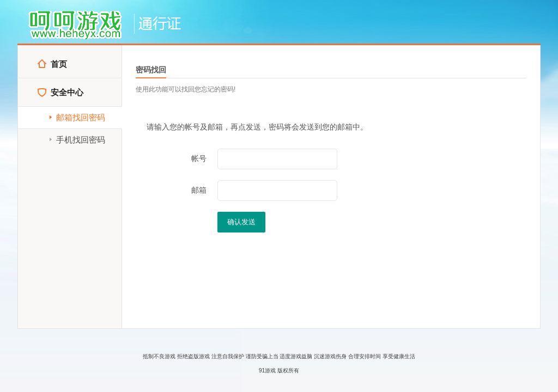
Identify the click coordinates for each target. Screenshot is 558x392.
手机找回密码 (77, 140)
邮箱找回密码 (77, 117)
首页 (52, 64)
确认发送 (241, 222)
